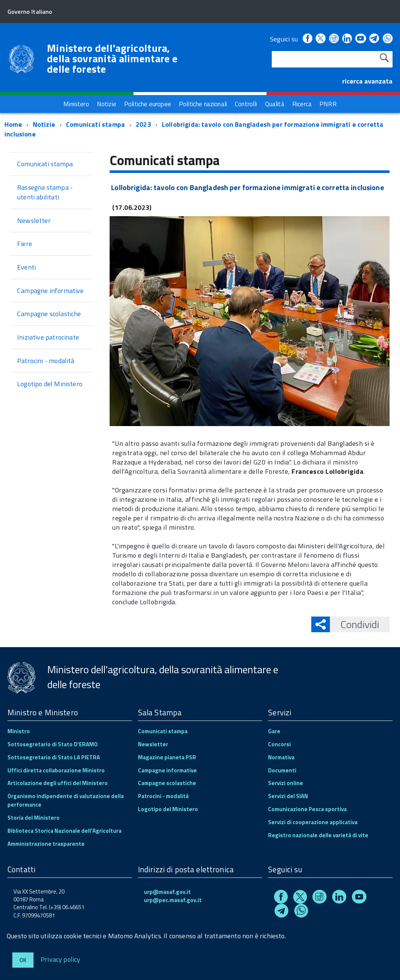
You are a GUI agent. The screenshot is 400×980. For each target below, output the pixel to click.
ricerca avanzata (367, 81)
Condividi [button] (355, 624)
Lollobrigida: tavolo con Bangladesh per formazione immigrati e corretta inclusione (194, 129)
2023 (143, 124)
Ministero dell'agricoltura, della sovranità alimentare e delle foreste (112, 59)
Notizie (44, 124)
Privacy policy (61, 959)
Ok (23, 960)
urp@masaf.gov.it (167, 892)
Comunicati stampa (95, 124)
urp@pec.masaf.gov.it (173, 900)
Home (13, 124)
